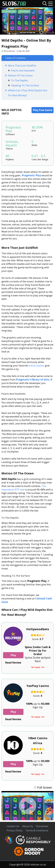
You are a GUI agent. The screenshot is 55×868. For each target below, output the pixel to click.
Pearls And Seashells (23, 70)
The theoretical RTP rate (24, 488)
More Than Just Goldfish (22, 66)
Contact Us (13, 826)
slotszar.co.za (38, 864)
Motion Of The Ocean (20, 75)
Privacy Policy (15, 830)
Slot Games (24, 11)
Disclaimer (42, 826)
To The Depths (19, 80)
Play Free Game (43, 110)
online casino (36, 366)
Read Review (13, 663)
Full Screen (43, 788)
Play (13, 655)
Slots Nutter (9, 51)
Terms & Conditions (37, 830)
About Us (28, 826)
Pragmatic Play (9, 11)
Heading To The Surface (25, 85)
